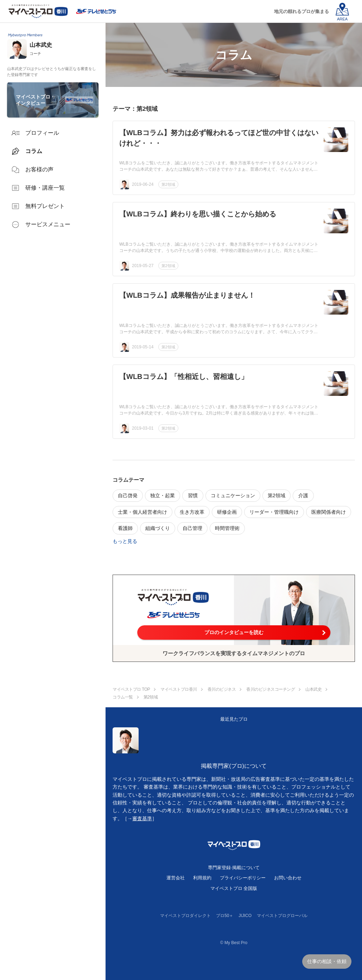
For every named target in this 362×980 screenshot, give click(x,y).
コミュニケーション (233, 495)
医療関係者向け (329, 512)
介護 (303, 495)
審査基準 (142, 818)
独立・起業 (163, 495)
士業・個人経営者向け (142, 512)
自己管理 (192, 528)
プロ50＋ (225, 916)
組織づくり (158, 528)
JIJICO (245, 916)
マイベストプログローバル (282, 916)
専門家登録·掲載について (234, 868)
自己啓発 (128, 495)
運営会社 (176, 878)
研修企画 (227, 512)
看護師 (125, 528)
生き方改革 (192, 512)
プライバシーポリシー (243, 878)
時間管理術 (227, 528)
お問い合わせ (288, 878)
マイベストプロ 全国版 (234, 888)
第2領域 (168, 184)
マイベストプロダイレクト (185, 916)
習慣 (193, 495)
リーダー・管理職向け (274, 512)
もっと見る (125, 541)
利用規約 (202, 878)
